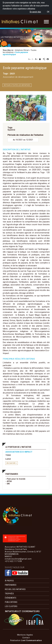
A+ (36, 59)
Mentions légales (25, 635)
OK (48, 12)
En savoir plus (35, 12)
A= (29, 59)
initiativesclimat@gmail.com (18, 564)
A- (33, 59)
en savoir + (12, 463)
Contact (26, 638)
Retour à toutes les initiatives (17, 85)
